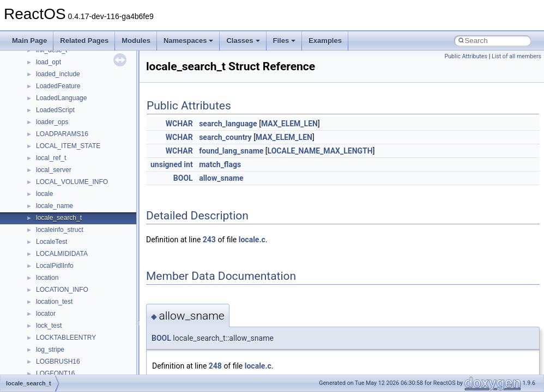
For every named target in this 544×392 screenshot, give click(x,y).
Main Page (29, 41)
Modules (136, 41)
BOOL (183, 178)
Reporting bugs (41, 89)
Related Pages (84, 41)
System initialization (47, 113)
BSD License (37, 161)
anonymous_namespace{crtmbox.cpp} (92, 353)
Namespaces (189, 41)
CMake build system (48, 53)
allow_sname (221, 178)
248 (215, 366)
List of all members (516, 56)
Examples (325, 41)
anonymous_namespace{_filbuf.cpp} (89, 317)
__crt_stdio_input (61, 257)
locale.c (252, 240)
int (188, 164)
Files (285, 41)
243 (209, 240)
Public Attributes (466, 56)
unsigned (166, 164)
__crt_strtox (53, 281)
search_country (225, 137)
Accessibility (54, 293)
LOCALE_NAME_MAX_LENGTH (320, 151)
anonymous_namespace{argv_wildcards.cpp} (102, 329)
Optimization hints (44, 137)
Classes (243, 41)
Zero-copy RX (39, 101)
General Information (47, 173)
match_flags (220, 164)
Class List (41, 245)
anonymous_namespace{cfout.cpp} (87, 341)
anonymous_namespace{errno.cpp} (87, 365)
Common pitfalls (42, 65)
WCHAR (179, 124)
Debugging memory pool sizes (62, 77)
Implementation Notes (50, 149)
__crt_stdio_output (63, 269)
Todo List (32, 185)
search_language (228, 124)
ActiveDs (49, 305)
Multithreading (39, 125)
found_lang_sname (231, 151)
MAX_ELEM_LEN (289, 124)
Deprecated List (41, 197)
